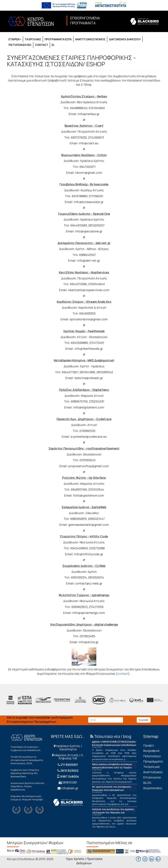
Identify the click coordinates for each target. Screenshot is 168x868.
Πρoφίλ (149, 745)
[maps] (145, 859)
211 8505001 (69, 765)
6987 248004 (70, 776)
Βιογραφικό (151, 751)
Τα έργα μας (152, 767)
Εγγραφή (144, 720)
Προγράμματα (153, 761)
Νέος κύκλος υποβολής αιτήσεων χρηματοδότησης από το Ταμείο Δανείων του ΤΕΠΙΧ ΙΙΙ (112, 767)
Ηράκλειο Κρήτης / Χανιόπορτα (68, 748)
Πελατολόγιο (152, 756)
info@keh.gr (70, 788)
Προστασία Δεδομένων (89, 861)
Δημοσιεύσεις (153, 788)
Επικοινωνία (152, 777)
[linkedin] (152, 859)
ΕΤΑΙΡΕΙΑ (15, 39)
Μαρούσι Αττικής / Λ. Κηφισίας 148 (68, 757)
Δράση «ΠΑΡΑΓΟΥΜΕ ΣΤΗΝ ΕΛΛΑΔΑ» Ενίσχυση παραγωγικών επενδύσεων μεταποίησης (114, 745)
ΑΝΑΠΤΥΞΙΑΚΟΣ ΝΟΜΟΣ (90, 39)
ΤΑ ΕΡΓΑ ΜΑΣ (33, 39)
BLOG (147, 783)
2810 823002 (69, 771)
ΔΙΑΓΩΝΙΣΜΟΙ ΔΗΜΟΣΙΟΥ (125, 39)
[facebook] (138, 859)
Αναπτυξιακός (153, 772)
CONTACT (42, 45)
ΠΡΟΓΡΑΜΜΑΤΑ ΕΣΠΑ (58, 39)
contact (123, 674)
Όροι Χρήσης (75, 859)
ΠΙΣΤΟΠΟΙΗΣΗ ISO (20, 45)
